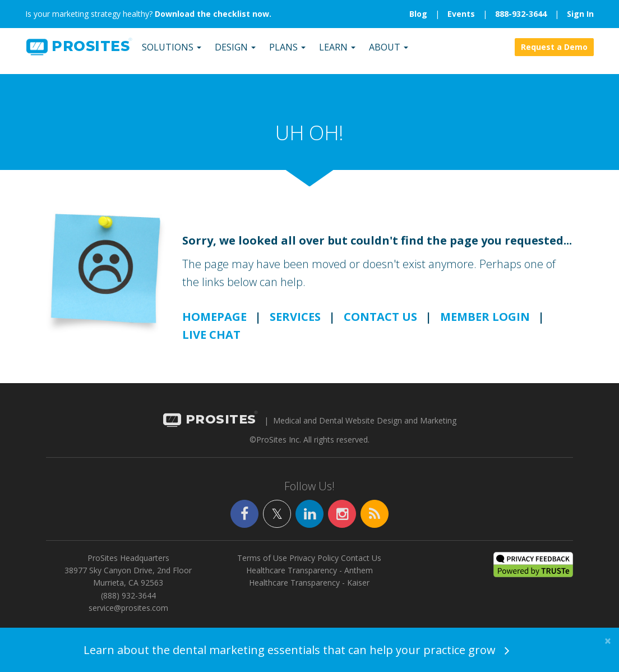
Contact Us (361, 565)
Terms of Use (262, 565)
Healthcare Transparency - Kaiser (309, 590)
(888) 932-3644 (128, 602)
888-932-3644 (521, 14)
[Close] (608, 641)
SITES (77, 53)
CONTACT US (380, 323)
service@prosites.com (128, 615)
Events (461, 14)
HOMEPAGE (214, 323)
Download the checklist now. (213, 14)
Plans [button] (286, 53)
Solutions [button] (170, 53)
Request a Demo (554, 53)
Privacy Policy (314, 565)
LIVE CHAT (211, 341)
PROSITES (210, 427)
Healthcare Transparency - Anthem (309, 577)
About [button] (387, 53)
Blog (418, 14)
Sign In (580, 14)
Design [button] (234, 53)
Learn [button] (336, 53)
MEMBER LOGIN (485, 323)
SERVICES (295, 323)
